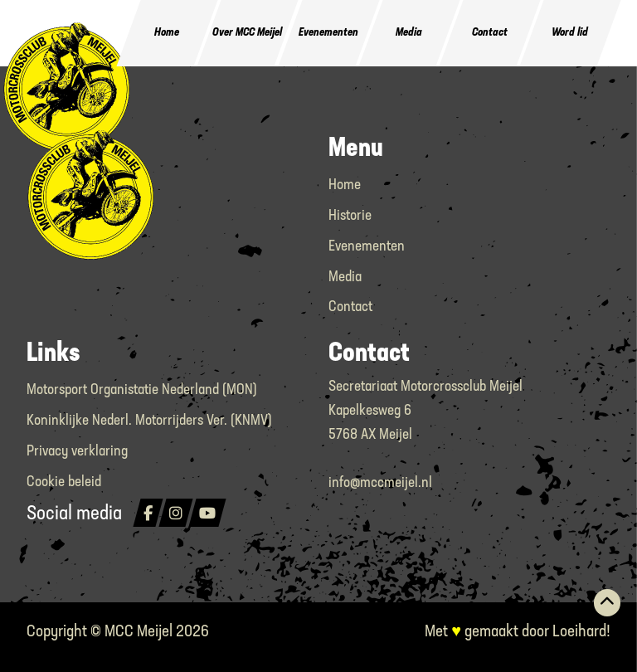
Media (409, 33)
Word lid (570, 33)
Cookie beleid (64, 482)
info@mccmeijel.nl (380, 483)
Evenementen (328, 33)
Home (168, 33)
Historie (350, 216)
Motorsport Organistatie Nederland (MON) (142, 390)
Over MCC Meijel (248, 33)
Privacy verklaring (77, 452)
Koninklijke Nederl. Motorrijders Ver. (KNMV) (149, 421)
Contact (490, 33)
